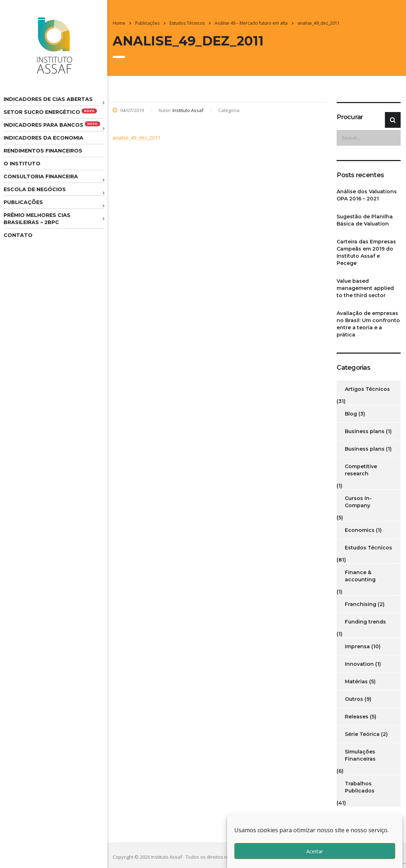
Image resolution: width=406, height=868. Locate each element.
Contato (18, 235)
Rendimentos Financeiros (43, 151)
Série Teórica (362, 734)
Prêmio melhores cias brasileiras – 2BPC (37, 219)
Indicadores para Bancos (52, 125)
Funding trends (365, 622)
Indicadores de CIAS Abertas (48, 99)
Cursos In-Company (358, 502)
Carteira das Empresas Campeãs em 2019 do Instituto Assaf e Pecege (366, 252)
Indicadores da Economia (43, 138)
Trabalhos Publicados (360, 787)
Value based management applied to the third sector (365, 288)
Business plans (365, 431)
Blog (351, 414)
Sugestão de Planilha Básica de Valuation (365, 220)
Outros (354, 699)
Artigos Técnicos (367, 389)
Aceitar (315, 851)
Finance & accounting (360, 576)
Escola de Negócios (35, 189)
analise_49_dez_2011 (137, 138)
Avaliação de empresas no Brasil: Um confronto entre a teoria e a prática (368, 324)
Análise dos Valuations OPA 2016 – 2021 (367, 195)
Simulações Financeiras (360, 755)
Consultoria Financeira (41, 176)
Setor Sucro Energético (50, 112)
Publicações (23, 202)
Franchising (361, 604)
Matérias (356, 682)
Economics (360, 530)
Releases (357, 717)
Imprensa (357, 646)
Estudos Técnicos (368, 548)
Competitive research (361, 470)
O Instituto (22, 164)
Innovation (359, 664)
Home (119, 23)
